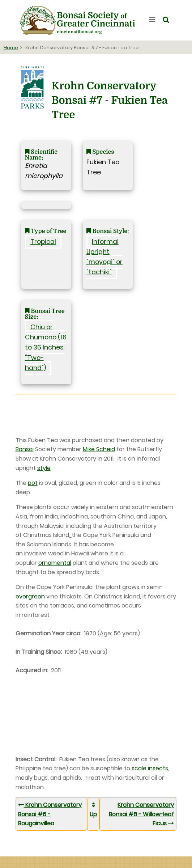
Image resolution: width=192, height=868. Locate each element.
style (44, 468)
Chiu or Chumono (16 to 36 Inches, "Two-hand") (46, 348)
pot (33, 483)
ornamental (55, 563)
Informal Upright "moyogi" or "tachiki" (104, 257)
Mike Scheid (99, 449)
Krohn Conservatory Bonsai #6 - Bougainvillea (50, 814)
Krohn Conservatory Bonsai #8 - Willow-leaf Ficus (141, 814)
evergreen (30, 596)
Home (11, 48)
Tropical (43, 242)
